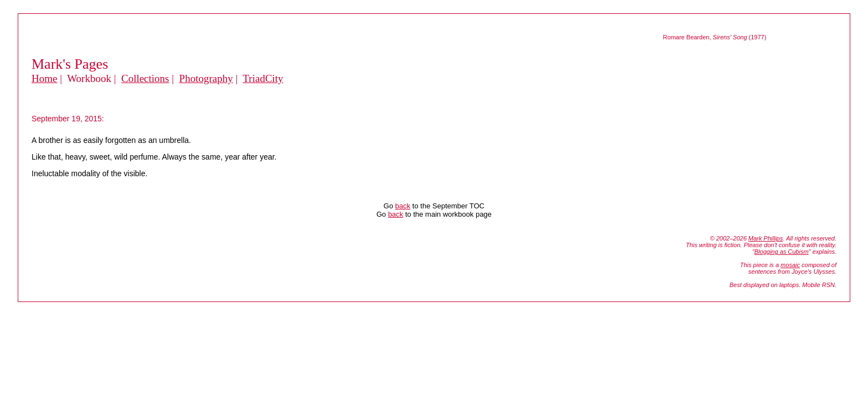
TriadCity (263, 78)
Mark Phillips (766, 238)
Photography (206, 78)
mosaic (790, 265)
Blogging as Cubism (782, 252)
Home (44, 78)
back (403, 206)
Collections (145, 78)
